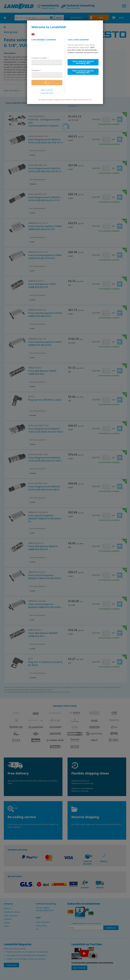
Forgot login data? (47, 93)
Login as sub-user (47, 90)
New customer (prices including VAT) (83, 72)
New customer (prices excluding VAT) (83, 62)
